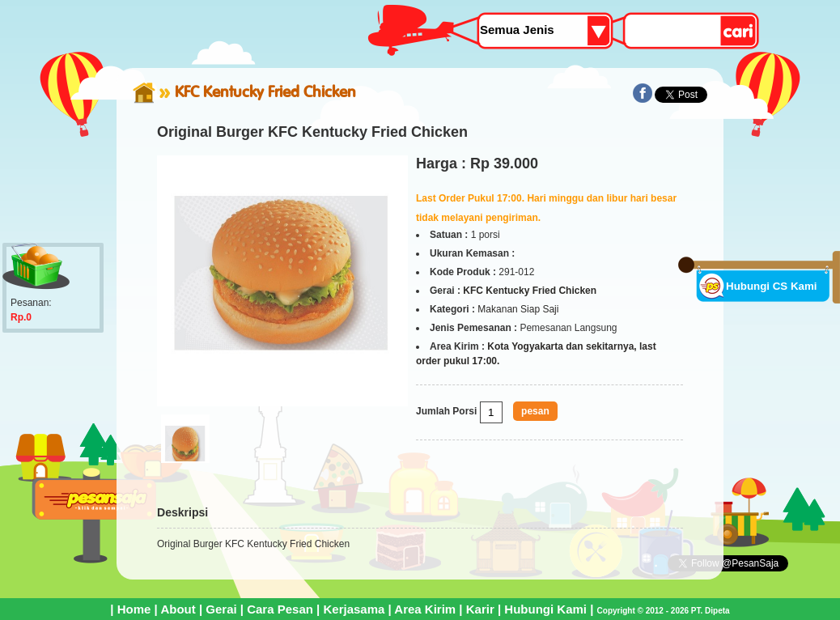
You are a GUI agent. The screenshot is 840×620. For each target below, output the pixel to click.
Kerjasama (354, 609)
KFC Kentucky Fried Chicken (265, 91)
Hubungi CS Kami (772, 286)
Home (134, 609)
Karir (480, 609)
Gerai (221, 609)
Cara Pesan (280, 609)
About (178, 609)
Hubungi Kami (545, 609)
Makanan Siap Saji (518, 309)
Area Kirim (425, 609)
